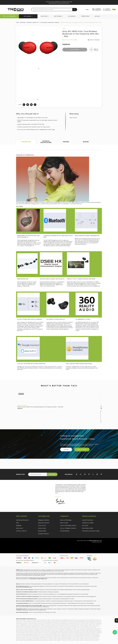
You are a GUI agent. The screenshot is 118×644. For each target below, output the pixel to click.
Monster (80, 631)
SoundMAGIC (50, 637)
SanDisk (82, 635)
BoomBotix (98, 622)
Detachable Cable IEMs (46, 609)
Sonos (24, 637)
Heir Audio (44, 627)
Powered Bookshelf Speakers (37, 586)
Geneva (18, 627)
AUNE (101, 621)
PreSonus (36, 634)
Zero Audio (92, 640)
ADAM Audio (37, 620)
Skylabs (78, 636)
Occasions (72, 16)
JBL (54, 628)
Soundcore (36, 637)
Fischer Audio (68, 626)
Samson (72, 635)
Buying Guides (42, 531)
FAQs (18, 523)
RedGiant (32, 635)
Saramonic (88, 635)
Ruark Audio (57, 635)
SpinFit (56, 637)
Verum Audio (80, 639)
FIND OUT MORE (82, 450)
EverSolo (49, 626)
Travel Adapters (90, 603)
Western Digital (24, 640)
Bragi (30, 623)
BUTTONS (55, 623)
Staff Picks (44, 16)
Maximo (38, 631)
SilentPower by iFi (57, 636)
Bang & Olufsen (43, 622)
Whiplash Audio (44, 640)
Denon (18, 625)
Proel (49, 634)
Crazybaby (48, 624)
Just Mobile (74, 628)
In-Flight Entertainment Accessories (76, 603)
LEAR (44, 630)
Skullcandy (65, 636)
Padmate (35, 633)
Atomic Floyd (23, 621)
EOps (27, 626)
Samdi (67, 635)
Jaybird (42, 628)
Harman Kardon (36, 627)
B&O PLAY (36, 622)
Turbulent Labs (83, 638)
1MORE (24, 620)
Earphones (23, 23)
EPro (30, 626)
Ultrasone (19, 639)
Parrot (51, 633)
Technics (30, 638)
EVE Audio (43, 626)
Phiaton (84, 633)
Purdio (64, 634)
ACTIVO (31, 620)
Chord (97, 623)
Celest (87, 623)
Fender (53, 626)
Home (17, 23)
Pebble (55, 633)
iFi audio (79, 627)
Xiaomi (73, 640)
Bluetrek (92, 622)
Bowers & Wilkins (24, 623)
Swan (82, 637)
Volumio (97, 639)
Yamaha (81, 640)
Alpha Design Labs (69, 620)
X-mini (69, 640)
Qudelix (81, 634)
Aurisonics (19, 622)
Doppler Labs (34, 625)
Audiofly (71, 621)
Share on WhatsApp (66, 520)
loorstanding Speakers (34, 609)
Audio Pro (43, 621)
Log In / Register (108, 10)
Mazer (43, 631)
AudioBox (58, 621)
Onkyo (87, 632)
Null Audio (72, 632)
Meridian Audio (55, 631)
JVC (78, 628)
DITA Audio (28, 625)
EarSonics (66, 625)
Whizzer (51, 640)
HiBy (48, 627)
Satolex (94, 635)
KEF (95, 628)
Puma (60, 634)
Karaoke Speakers (69, 586)
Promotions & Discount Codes (91, 531)
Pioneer (92, 633)
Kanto (88, 628)
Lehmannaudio (50, 630)
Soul (31, 637)
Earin (56, 625)
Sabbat (62, 635)
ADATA (42, 620)
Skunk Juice (72, 636)
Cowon (42, 624)
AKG (56, 620)
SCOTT (22, 636)
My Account (20, 528)
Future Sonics (97, 626)
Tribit (74, 638)
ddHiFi (82, 624)
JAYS (46, 628)
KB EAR (92, 628)
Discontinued (75, 50)
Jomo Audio (67, 628)
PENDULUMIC (65, 633)
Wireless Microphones (58, 596)
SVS (78, 637)
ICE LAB (74, 627)
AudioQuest (82, 621)
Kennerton (99, 628)
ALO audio (61, 620)
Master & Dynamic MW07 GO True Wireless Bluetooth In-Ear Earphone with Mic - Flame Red (40, 407)
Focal (82, 626)
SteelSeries (64, 637)
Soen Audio (89, 636)
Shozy (47, 636)
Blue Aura (74, 622)
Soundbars (61, 586)
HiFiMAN (52, 627)
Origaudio (99, 632)
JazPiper (50, 628)
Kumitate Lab (37, 630)
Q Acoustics (69, 634)
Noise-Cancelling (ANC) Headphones (38, 603)
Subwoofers (87, 586)
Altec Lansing (78, 620)
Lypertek (88, 630)
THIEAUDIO (43, 638)
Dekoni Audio (92, 624)
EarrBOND (61, 625)
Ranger (23, 635)
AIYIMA (53, 620)
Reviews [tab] (86, 142)
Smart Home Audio (27, 587)
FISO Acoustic (76, 626)
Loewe (78, 630)
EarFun (52, 625)
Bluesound (86, 622)
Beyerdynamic (67, 622)
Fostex (91, 626)
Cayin (83, 623)
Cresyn (58, 624)
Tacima (90, 637)
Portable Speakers (43, 592)
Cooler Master (36, 624)
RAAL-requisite (95, 634)
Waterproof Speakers (53, 592)
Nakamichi (32, 632)
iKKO (83, 627)
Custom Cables (57, 609)
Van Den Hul (68, 639)
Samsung (77, 635)
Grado (23, 627)
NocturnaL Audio (50, 632)
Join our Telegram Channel (68, 528)
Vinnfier (86, 639)
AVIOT (24, 622)
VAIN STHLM (61, 639)
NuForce (66, 632)
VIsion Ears (91, 639)
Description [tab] (26, 142)
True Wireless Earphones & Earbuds (50, 23)
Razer (27, 635)
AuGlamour (96, 621)
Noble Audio (39, 632)
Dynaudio (47, 625)
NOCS (44, 632)
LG (66, 630)
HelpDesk (19, 525)
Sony (64, 29)
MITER (68, 631)
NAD (17, 632)
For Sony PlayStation (83, 584)
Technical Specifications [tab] (46, 142)
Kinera (18, 630)
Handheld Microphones (70, 596)
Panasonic (46, 633)
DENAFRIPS (99, 624)
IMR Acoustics (88, 627)
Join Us (66, 450)
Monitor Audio (73, 631)
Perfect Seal (78, 633)
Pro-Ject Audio (43, 634)
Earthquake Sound (74, 625)
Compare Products (98, 10)
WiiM (55, 640)
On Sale (97, 16)
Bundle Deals (85, 16)
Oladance (78, 632)
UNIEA (23, 639)
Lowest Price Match (88, 520)
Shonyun (42, 636)
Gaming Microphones (37, 584)
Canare (79, 623)
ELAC (97, 625)
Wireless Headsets (26, 584)
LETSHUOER (61, 630)
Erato (33, 626)
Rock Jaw (44, 635)
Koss (26, 630)
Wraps (59, 640)
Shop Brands (28, 16)
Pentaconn (71, 633)
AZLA (31, 622)
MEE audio (48, 631)
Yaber (77, 640)
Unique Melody (29, 639)
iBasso (70, 627)
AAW (27, 620)
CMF (18, 624)
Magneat (97, 630)
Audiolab (76, 621)
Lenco (56, 630)
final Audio (61, 626)
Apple (84, 620)
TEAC (26, 638)
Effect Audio (92, 625)
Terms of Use (42, 525)
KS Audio (31, 630)
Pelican (59, 633)
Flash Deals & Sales (88, 528)
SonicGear (19, 637)
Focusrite (86, 626)
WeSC (18, 640)
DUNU (43, 625)
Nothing (58, 632)
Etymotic (38, 626)
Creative (53, 624)
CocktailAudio (23, 624)
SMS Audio (83, 636)
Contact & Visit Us (21, 531)
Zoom (97, 640)
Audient (34, 621)
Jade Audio (30, 628)
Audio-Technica (51, 621)
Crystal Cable (64, 624)
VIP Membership (65, 531)
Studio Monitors (81, 596)
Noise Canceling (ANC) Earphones (57, 603)
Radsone (18, 635)
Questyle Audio (87, 634)
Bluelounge (80, 622)
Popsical (31, 634)
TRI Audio (64, 638)
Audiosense (89, 621)
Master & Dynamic (22, 405)
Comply (30, 624)
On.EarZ (83, 632)
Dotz (40, 625)
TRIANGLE (69, 638)
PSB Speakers (54, 634)
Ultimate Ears (94, 638)
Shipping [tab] (66, 142)
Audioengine (65, 621)
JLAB (62, 628)
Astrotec (98, 620)
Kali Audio (83, 628)
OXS (31, 633)
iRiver (94, 627)
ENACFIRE (23, 626)
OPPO (91, 632)
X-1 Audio (64, 640)
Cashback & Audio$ (88, 523)
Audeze (29, 621)
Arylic (87, 620)
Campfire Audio (72, 623)
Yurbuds (87, 640)
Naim (27, 632)
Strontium (70, 637)
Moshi (84, 631)
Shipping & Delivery (44, 520)
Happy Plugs (28, 627)
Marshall (23, 631)
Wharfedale (37, 640)
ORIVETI (23, 633)
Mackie (92, 630)
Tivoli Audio (54, 638)
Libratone (69, 630)
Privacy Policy (42, 528)
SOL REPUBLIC (96, 636)
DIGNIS (22, 625)
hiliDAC (57, 627)
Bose (17, 623)
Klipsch (23, 630)
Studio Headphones (91, 596)
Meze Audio (62, 631)
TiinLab (48, 638)
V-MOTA (56, 639)
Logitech (82, 630)
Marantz (18, 631)
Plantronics (19, 634)
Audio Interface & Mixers (46, 596)
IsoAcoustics (19, 628)
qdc (74, 634)
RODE (48, 635)
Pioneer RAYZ (98, 633)
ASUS (17, 621)
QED (77, 634)
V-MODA (51, 639)
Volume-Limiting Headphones (36, 612)
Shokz (37, 636)
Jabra (25, 628)
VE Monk (74, 639)
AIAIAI (49, 620)
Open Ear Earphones (33, 594)
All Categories (11, 16)
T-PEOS (86, 637)
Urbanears (45, 639)
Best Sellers (58, 16)
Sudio (75, 637)
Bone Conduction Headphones (47, 594)
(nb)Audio (19, 620)
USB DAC (48, 601)
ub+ (89, 638)
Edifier (87, 625)
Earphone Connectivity (33, 23)
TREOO (59, 638)
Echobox (82, 625)
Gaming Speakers (48, 584)
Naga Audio (22, 632)
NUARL (62, 632)
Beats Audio (51, 622)
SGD (87, 10)
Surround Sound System (51, 586)
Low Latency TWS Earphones (60, 584)
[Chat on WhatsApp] (115, 632)
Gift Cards (85, 525)
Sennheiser (27, 636)
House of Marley (63, 627)
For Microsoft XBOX (73, 584)
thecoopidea (36, 638)
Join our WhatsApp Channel (68, 525)
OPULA (94, 632)
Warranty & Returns (44, 523)
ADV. (46, 620)
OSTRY (27, 633)
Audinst (38, 621)
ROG (52, 635)
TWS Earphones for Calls (90, 601)
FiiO (57, 626)
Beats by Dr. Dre (58, 622)
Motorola (99, 631)
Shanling (33, 636)
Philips (88, 633)
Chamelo (92, 623)
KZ (42, 630)
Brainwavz (35, 623)
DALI (70, 624)
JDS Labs (57, 628)
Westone (31, 640)
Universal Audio (38, 639)
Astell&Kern (92, 620)
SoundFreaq (42, 637)
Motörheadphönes (91, 631)
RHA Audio (38, 635)
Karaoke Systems (79, 586)
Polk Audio (25, 634)
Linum (74, 630)
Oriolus (18, 633)
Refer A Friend (64, 523)
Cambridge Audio (63, 623)
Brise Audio (41, 623)
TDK (23, 638)
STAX (59, 637)
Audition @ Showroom (22, 520)
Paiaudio (40, 633)
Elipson (18, 626)
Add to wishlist (96, 50)
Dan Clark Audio (76, 624)
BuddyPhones (48, 623)
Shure (50, 636)
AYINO (28, 622)
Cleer (100, 623)
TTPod (77, 638)
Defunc (86, 624)
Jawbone (36, 628)
